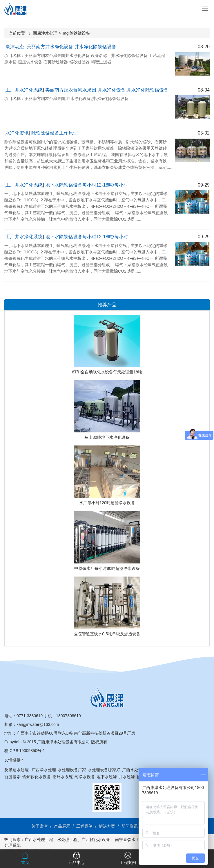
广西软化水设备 (96, 840)
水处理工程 (67, 840)
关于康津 (39, 826)
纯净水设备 (85, 777)
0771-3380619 (30, 716)
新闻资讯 (130, 826)
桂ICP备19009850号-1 (25, 751)
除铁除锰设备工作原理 (55, 133)
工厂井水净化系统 (24, 90)
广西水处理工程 (39, 840)
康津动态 (15, 47)
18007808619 (68, 716)
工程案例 (84, 826)
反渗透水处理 (17, 770)
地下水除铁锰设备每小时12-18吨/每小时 (87, 185)
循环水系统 (63, 777)
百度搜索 (12, 777)
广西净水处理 (44, 770)
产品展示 (62, 826)
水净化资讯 (17, 133)
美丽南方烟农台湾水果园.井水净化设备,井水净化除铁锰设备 (107, 90)
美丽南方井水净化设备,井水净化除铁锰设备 (71, 47)
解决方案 (107, 826)
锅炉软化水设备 (37, 777)
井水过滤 (127, 777)
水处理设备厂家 (72, 770)
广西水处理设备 (136, 770)
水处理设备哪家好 (104, 770)
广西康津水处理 (43, 33)
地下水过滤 (107, 777)
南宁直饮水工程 (129, 840)
